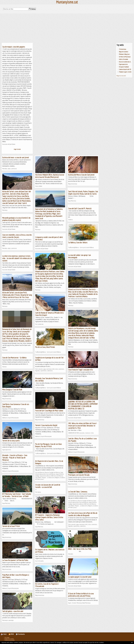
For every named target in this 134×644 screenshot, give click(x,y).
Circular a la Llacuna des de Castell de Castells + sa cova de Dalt (48, 486)
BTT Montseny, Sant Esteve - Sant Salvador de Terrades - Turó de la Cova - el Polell (17, 495)
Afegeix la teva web (121, 76)
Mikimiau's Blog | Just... (125, 54)
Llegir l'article (17, 149)
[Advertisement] (67, 28)
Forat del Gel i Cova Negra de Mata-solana (49, 411)
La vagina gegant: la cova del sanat (80, 577)
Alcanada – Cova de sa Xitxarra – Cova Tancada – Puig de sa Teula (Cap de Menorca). (15, 458)
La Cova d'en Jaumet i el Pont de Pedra (15, 560)
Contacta (20, 634)
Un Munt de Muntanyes (125, 57)
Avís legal (7, 638)
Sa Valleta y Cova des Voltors (78, 242)
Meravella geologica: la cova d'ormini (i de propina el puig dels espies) (16, 219)
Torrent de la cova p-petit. (11, 441)
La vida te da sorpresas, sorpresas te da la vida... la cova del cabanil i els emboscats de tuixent (17, 258)
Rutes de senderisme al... (125, 62)
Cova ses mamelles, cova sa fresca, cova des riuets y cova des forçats (17, 236)
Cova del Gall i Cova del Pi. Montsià (80, 208)
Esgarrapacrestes (123, 64)
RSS (11, 634)
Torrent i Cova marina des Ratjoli (46, 425)
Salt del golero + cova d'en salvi (13, 611)
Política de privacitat (9, 640)
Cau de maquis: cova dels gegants (14, 47)
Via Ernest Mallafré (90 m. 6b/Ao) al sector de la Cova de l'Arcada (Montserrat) (50, 176)
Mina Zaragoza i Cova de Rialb (12, 390)
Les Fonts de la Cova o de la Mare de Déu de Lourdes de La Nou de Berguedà (83, 514)
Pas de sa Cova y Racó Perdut (45, 347)
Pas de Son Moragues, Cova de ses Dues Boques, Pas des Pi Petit (49, 445)
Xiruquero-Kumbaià (124, 67)
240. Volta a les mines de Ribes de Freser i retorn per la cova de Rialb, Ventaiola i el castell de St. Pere (83, 426)
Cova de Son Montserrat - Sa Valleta (14, 358)
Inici (5, 634)
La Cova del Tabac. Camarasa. (78, 492)
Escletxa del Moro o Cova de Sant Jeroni (81, 175)
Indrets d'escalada (124, 59)
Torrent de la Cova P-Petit (11, 526)
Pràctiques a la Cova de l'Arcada (79, 475)
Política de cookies (9, 639)
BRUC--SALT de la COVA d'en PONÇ (80, 549)
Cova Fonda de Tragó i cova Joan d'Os (81, 370)
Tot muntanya (123, 49)
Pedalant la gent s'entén (125, 72)
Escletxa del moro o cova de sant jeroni (16, 157)
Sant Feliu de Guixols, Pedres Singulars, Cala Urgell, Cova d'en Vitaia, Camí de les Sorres (83, 193)
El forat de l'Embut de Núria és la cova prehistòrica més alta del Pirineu (81, 595)
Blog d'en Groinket (124, 52)
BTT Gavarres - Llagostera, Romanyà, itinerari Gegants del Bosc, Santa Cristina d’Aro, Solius (49, 517)
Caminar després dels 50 (125, 69)
